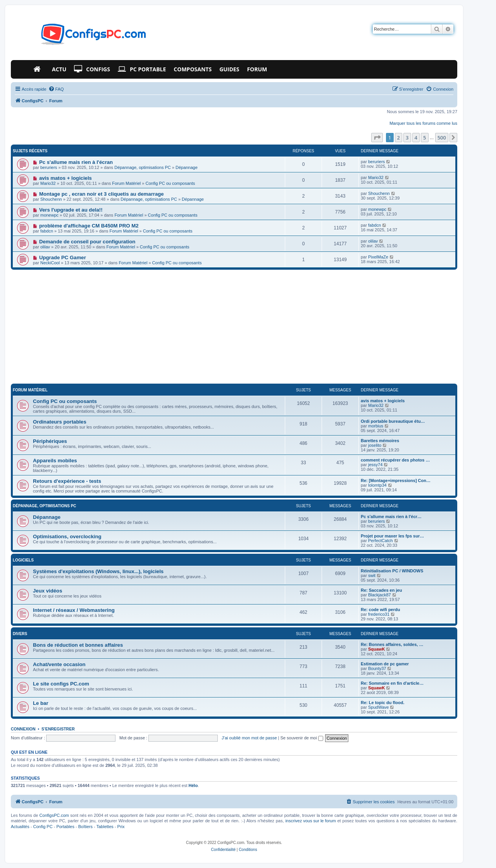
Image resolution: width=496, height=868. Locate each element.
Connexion (23, 729)
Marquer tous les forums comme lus (423, 123)
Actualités (20, 827)
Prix (121, 827)
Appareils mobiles (55, 461)
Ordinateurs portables (60, 422)
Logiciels (23, 560)
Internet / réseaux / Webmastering (74, 610)
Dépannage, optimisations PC (143, 167)
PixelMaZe (378, 257)
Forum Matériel (126, 183)
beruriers (49, 167)
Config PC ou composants (170, 183)
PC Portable (142, 69)
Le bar (41, 703)
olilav (45, 247)
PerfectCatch (381, 541)
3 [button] (407, 138)
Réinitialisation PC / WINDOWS (392, 571)
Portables (65, 827)
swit (372, 575)
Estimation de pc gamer (385, 664)
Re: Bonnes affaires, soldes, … (392, 644)
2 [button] (399, 138)
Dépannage (187, 167)
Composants (193, 69)
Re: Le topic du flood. (382, 703)
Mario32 (48, 183)
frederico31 (379, 614)
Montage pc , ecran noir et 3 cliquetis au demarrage (102, 194)
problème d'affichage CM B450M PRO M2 (89, 226)
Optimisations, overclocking (67, 536)
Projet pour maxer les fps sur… (392, 536)
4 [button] (416, 138)
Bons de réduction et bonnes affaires (78, 645)
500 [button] (442, 138)
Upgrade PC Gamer (63, 257)
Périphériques (50, 441)
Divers (20, 634)
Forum (257, 69)
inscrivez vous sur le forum (310, 821)
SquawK (376, 649)
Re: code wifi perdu (380, 610)
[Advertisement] (234, 328)
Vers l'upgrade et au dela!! (71, 210)
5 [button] (425, 138)
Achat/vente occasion (59, 664)
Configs (92, 69)
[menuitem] (56, 89)
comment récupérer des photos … (395, 460)
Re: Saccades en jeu (381, 590)
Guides (229, 69)
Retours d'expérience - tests (67, 481)
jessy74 (375, 465)
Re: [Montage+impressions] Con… (396, 480)
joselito (375, 445)
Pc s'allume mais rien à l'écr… (391, 517)
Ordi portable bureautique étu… (393, 421)
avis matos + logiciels (65, 178)
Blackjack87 (380, 595)
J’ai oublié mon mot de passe (249, 738)
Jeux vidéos (48, 591)
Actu (59, 69)
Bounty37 (377, 668)
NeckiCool (50, 263)
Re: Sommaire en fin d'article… (392, 683)
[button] (377, 138)
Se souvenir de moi (302, 738)
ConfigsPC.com (54, 815)
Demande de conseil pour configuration (87, 242)
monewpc (49, 215)
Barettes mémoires (380, 441)
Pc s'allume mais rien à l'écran (76, 162)
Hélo (193, 785)
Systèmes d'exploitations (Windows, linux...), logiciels (98, 571)
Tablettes (105, 827)
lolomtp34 (377, 485)
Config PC (43, 827)
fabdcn (47, 231)
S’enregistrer (58, 729)
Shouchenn (51, 199)
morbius (376, 426)
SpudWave (378, 707)
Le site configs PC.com (61, 684)
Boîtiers (85, 827)
